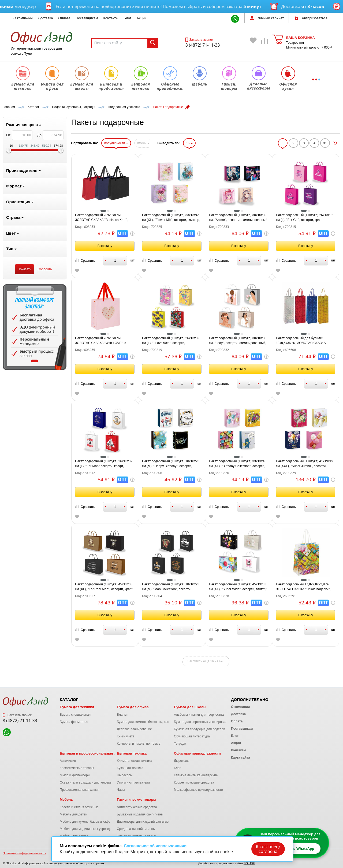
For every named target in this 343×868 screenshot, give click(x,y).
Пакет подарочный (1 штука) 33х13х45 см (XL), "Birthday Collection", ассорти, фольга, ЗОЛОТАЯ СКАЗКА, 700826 (238, 464)
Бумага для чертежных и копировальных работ (209, 722)
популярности (116, 143)
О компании (23, 18)
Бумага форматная (74, 722)
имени (143, 143)
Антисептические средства (137, 807)
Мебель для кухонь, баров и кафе (85, 822)
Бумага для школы (190, 707)
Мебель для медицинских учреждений (88, 829)
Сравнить (85, 261)
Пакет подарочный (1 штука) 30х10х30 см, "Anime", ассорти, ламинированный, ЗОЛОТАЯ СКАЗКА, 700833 (239, 218)
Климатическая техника (135, 761)
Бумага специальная (75, 715)
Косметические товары (77, 768)
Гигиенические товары (137, 799)
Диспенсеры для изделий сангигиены (145, 822)
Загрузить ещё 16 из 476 (206, 661)
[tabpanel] (35, 327)
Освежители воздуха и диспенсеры (86, 782)
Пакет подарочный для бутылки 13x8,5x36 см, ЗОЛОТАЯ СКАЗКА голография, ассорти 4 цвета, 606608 (304, 341)
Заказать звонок (199, 40)
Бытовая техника (132, 753)
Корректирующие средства (194, 782)
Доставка (46, 18)
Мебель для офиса (74, 836)
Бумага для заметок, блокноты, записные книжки (153, 722)
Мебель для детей (73, 814)
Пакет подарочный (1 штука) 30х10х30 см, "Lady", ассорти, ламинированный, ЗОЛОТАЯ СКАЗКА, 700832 (238, 341)
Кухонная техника (130, 768)
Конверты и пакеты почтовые (139, 744)
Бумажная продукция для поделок (199, 729)
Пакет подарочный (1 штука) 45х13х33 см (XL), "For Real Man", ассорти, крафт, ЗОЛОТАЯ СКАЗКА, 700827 (105, 587)
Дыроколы (182, 761)
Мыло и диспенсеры (75, 775)
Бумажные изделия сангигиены (140, 814)
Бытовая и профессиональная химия (92, 753)
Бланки (122, 715)
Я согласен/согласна (268, 849)
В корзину (105, 246)
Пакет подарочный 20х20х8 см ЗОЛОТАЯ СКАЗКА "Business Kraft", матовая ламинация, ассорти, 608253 (103, 218)
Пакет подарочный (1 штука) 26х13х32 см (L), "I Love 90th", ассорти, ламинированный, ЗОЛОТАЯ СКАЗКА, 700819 (171, 341)
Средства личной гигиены (136, 829)
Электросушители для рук (136, 836)
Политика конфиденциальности (24, 853)
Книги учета (126, 736)
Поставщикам (87, 18)
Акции (141, 18)
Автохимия (68, 761)
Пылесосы (125, 775)
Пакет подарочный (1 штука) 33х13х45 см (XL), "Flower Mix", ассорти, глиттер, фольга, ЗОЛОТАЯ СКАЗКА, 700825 (171, 218)
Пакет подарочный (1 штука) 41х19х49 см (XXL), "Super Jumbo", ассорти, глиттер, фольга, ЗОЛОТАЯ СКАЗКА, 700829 (305, 464)
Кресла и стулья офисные (79, 807)
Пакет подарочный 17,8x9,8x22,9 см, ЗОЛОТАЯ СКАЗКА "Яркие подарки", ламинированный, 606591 (303, 587)
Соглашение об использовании (155, 846)
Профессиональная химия (80, 790)
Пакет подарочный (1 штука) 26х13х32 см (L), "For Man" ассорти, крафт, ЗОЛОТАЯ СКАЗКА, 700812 (104, 464)
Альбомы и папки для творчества (199, 715)
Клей (178, 768)
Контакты (111, 18)
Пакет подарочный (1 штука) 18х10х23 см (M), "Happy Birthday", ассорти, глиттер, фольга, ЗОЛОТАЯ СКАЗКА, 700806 (171, 464)
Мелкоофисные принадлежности (198, 790)
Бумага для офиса (133, 707)
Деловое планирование (134, 729)
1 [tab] (35, 361)
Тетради (180, 744)
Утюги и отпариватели (133, 782)
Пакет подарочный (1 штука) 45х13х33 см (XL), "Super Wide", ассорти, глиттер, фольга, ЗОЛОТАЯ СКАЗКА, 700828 (239, 587)
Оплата (64, 18)
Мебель (66, 799)
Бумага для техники (77, 707)
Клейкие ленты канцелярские (196, 775)
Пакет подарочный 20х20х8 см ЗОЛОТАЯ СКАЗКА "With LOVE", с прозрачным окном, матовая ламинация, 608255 (100, 341)
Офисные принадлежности (197, 753)
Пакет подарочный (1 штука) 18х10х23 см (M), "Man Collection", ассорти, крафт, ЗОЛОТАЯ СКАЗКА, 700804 (171, 587)
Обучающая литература (192, 736)
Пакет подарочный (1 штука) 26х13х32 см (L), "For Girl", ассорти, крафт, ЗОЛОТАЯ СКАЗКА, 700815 (305, 218)
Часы (121, 790)
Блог (128, 18)
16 (189, 143)
